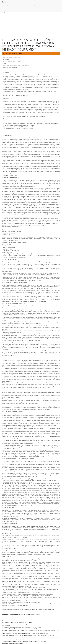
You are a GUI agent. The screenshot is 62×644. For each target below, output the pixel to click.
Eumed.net (5, 2)
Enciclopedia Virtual (26, 6)
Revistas (48, 6)
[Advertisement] (31, 26)
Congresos (6, 10)
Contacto (14, 10)
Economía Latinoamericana (10, 6)
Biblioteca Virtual (38, 6)
